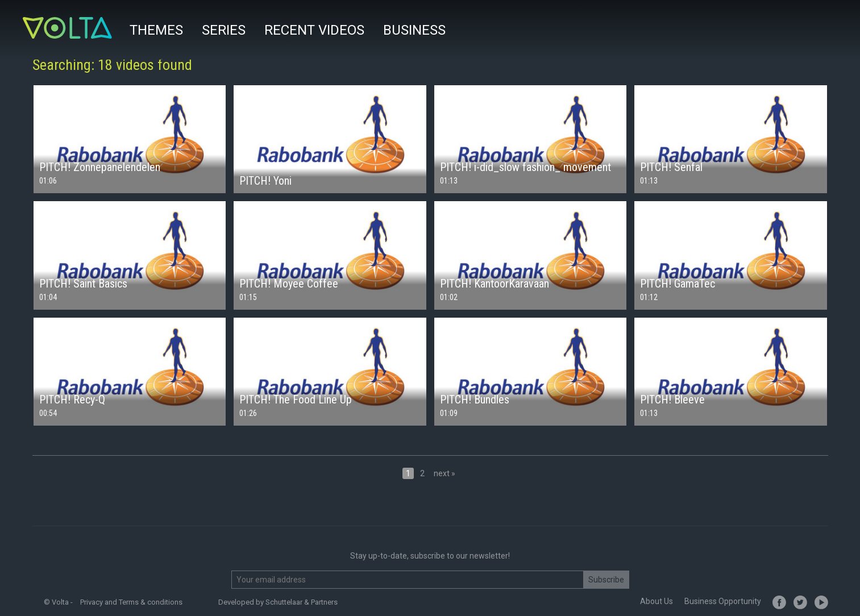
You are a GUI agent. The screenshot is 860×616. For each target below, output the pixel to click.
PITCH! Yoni (265, 181)
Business (414, 30)
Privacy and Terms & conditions (131, 602)
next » (444, 473)
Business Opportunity (723, 601)
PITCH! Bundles (475, 399)
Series (224, 30)
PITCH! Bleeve (672, 399)
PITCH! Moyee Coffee (289, 284)
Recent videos (314, 30)
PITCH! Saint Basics (83, 284)
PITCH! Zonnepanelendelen (100, 167)
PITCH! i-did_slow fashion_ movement (525, 167)
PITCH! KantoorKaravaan (495, 284)
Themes (156, 30)
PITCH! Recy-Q (72, 399)
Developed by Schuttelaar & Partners (278, 602)
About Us (657, 601)
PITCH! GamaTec (678, 284)
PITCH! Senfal (671, 167)
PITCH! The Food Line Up (296, 399)
